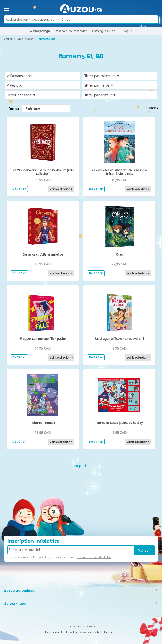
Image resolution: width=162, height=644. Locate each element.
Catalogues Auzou (105, 31)
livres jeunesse (26, 39)
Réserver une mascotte (71, 31)
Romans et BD (47, 39)
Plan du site (111, 632)
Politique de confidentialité (94, 557)
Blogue (127, 31)
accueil (8, 39)
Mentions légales (55, 632)
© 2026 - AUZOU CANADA (81, 626)
